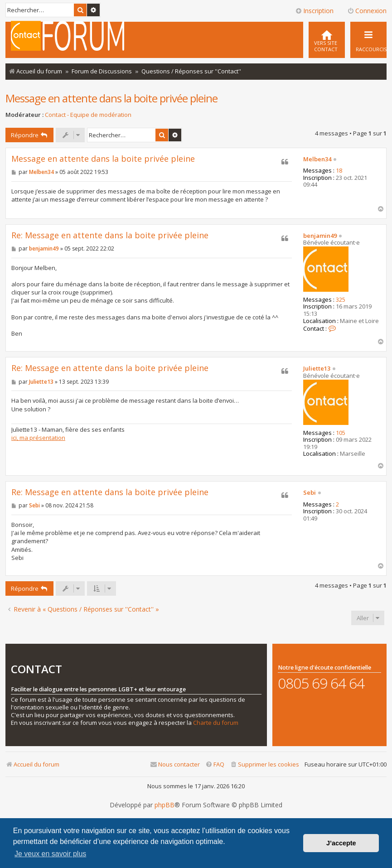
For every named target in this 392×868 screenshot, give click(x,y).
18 (339, 171)
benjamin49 (320, 236)
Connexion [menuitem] (367, 11)
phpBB (165, 805)
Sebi (310, 493)
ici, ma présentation (38, 438)
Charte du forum (216, 723)
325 (341, 300)
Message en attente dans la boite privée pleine (111, 98)
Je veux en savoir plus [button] (50, 854)
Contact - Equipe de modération (88, 115)
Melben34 (317, 159)
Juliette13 (317, 369)
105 (341, 433)
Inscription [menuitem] (314, 11)
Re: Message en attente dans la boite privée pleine (110, 235)
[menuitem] (327, 40)
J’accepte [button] (341, 843)
